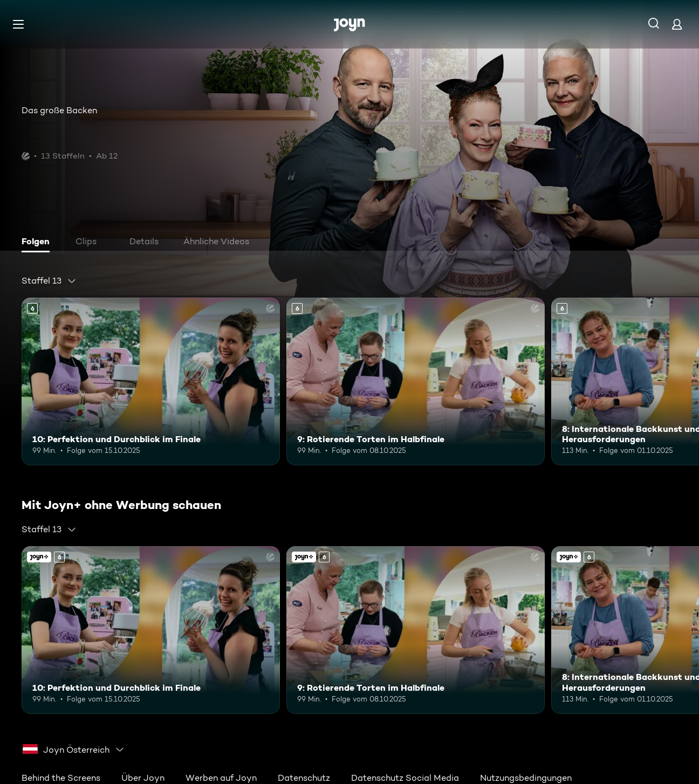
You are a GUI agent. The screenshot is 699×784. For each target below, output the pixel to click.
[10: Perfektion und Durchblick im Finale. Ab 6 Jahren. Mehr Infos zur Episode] (151, 381)
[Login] (677, 24)
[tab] (38, 243)
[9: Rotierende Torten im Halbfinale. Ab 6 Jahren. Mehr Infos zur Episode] (416, 381)
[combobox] (49, 281)
